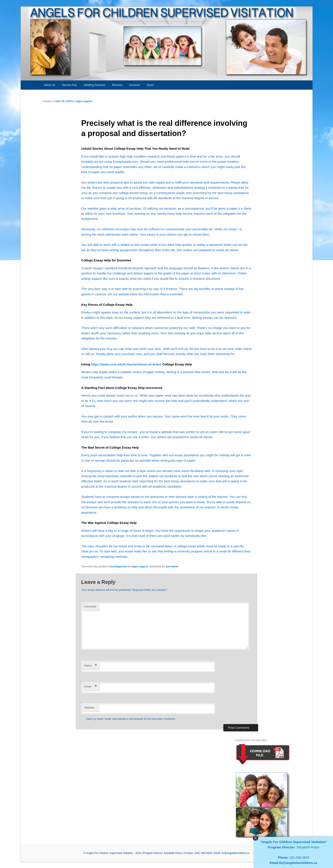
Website (89, 708)
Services (135, 85)
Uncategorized (119, 567)
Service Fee (69, 85)
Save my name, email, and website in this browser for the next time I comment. (131, 719)
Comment (90, 606)
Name (91, 666)
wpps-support (84, 101)
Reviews (117, 85)
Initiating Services (95, 85)
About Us (50, 85)
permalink (172, 567)
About (150, 85)
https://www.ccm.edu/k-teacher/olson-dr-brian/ (126, 364)
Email (91, 687)
